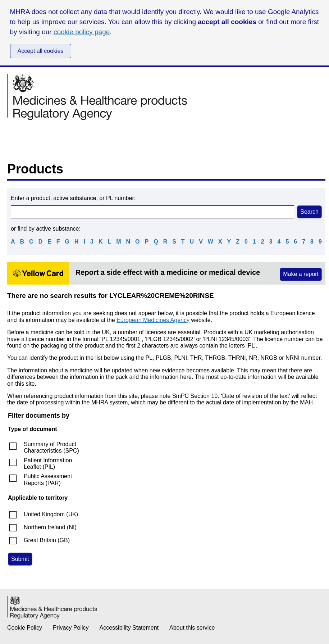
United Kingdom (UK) (51, 514)
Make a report (301, 274)
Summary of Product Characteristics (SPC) (51, 447)
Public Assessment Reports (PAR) (48, 479)
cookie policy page (82, 32)
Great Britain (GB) (47, 540)
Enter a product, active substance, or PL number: (73, 198)
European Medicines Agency (153, 320)
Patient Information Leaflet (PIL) (48, 464)
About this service (192, 628)
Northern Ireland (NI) (50, 527)
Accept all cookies (41, 51)
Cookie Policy (25, 628)
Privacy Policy (71, 628)
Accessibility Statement (129, 628)
